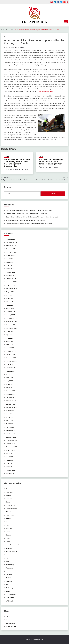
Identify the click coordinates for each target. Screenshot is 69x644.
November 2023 (11, 322)
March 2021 (10, 427)
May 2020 (9, 460)
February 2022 (11, 391)
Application (10, 489)
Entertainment (11, 515)
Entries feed (10, 620)
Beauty (8, 495)
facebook (58, 2)
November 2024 (11, 282)
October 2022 (11, 364)
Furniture (9, 528)
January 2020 (10, 473)
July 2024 (9, 295)
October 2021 (11, 404)
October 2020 (11, 444)
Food (8, 525)
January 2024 (10, 315)
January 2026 (10, 239)
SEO (7, 571)
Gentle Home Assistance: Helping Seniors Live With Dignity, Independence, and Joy (33, 217)
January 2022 (10, 394)
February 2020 (11, 470)
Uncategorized (11, 594)
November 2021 (11, 401)
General (6, 37)
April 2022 (9, 384)
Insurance (9, 548)
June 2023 (9, 338)
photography (10, 565)
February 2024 (11, 312)
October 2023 (11, 325)
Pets (8, 561)
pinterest (67, 2)
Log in (8, 616)
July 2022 (9, 374)
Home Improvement (12, 545)
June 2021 (9, 417)
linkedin (55, 2)
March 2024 (10, 308)
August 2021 (10, 411)
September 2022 (12, 368)
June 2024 (9, 298)
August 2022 (10, 371)
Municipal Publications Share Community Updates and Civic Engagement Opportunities (17, 163)
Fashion (9, 518)
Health (8, 538)
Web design (10, 598)
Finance (9, 522)
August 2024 (10, 292)
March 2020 (10, 467)
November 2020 (11, 440)
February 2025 (11, 272)
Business (9, 499)
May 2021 (9, 421)
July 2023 (9, 335)
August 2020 (10, 450)
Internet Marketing (12, 551)
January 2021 (10, 434)
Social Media (10, 578)
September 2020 (12, 447)
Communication (11, 505)
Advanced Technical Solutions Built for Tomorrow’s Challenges (26, 220)
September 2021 (12, 407)
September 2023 (12, 328)
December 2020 (11, 437)
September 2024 (12, 289)
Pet (7, 558)
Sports (8, 584)
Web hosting (10, 601)
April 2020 (9, 463)
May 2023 (9, 341)
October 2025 (11, 249)
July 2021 (9, 414)
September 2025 (12, 252)
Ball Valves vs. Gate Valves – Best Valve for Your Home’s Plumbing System (51, 162)
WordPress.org (11, 626)
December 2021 (11, 397)
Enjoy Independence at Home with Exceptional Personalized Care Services (30, 210)
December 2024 (11, 279)
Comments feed (11, 623)
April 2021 (9, 424)
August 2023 (10, 331)
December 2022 (11, 358)
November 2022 (11, 361)
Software (9, 581)
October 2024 (11, 285)
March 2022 (10, 388)
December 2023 (11, 318)
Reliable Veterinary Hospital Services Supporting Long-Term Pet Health (29, 224)
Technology (10, 588)
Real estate (10, 568)
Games (8, 532)
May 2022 (9, 381)
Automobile (10, 492)
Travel (8, 591)
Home (8, 542)
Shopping (9, 575)
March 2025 (10, 269)
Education (9, 512)
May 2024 (9, 302)
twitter (61, 2)
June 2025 (9, 259)
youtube (64, 2)
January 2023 (10, 355)
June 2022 (9, 378)
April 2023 (9, 345)
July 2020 (9, 454)
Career (8, 502)
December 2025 (11, 242)
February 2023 (11, 351)
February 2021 (11, 430)
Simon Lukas (20, 47)
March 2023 (10, 348)
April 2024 (9, 305)
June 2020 (9, 457)
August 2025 (10, 256)
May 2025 (9, 262)
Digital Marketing (11, 509)
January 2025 (10, 275)
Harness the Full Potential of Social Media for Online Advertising (27, 214)
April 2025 (9, 265)
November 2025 (11, 246)
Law (7, 555)
